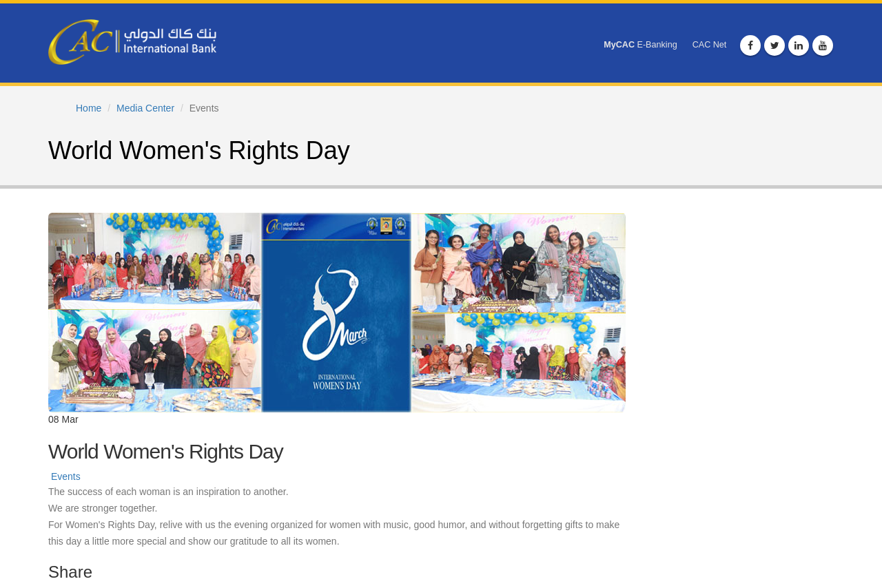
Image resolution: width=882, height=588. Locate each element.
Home (89, 108)
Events (66, 476)
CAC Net (710, 45)
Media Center (145, 108)
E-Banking (640, 45)
